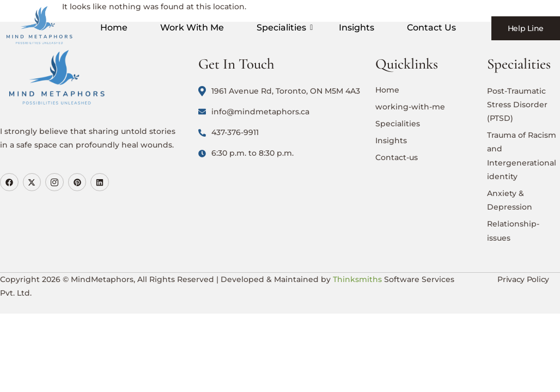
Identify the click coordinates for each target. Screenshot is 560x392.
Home (114, 27)
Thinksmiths (357, 279)
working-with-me (410, 107)
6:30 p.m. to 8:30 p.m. (246, 153)
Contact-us (397, 157)
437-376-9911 (229, 132)
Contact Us (431, 27)
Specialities (283, 27)
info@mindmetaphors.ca (254, 112)
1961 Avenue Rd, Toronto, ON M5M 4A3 (279, 91)
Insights (357, 27)
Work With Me (192, 27)
